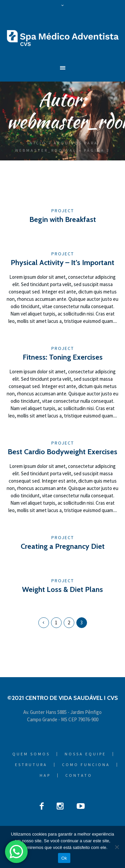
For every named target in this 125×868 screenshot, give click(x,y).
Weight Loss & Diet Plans (62, 589)
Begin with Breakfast (63, 219)
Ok (64, 858)
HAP (45, 775)
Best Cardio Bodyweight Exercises (62, 452)
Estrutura (31, 765)
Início (37, 143)
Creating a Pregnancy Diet (63, 546)
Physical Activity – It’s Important (62, 263)
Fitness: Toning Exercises (63, 357)
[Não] (117, 847)
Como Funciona (86, 765)
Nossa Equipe (85, 754)
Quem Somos (31, 754)
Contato (79, 775)
